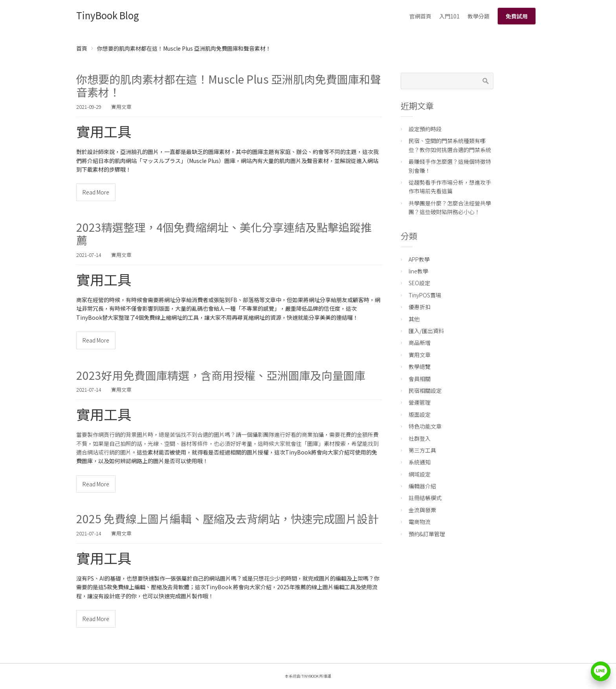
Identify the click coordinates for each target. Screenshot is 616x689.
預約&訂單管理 (427, 534)
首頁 (82, 48)
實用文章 (121, 107)
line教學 (418, 271)
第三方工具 (422, 450)
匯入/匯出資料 (426, 331)
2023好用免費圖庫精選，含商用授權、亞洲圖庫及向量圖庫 (221, 375)
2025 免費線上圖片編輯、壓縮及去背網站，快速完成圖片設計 (227, 519)
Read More (96, 192)
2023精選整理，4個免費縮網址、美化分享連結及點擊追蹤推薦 (224, 234)
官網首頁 (420, 16)
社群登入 (420, 438)
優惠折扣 (420, 307)
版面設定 (420, 414)
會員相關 (420, 379)
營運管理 (420, 402)
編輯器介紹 (422, 486)
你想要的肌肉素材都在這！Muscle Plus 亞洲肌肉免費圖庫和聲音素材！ (229, 86)
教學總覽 (420, 366)
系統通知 (420, 462)
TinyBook (310, 676)
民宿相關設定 (425, 390)
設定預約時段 (425, 129)
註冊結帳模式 (425, 498)
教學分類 (478, 16)
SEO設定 (419, 283)
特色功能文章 (425, 426)
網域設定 (420, 474)
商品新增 (420, 343)
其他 (414, 319)
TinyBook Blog (108, 15)
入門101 (449, 16)
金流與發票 (422, 510)
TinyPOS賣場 (425, 295)
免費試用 (517, 16)
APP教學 (419, 259)
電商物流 (420, 522)
